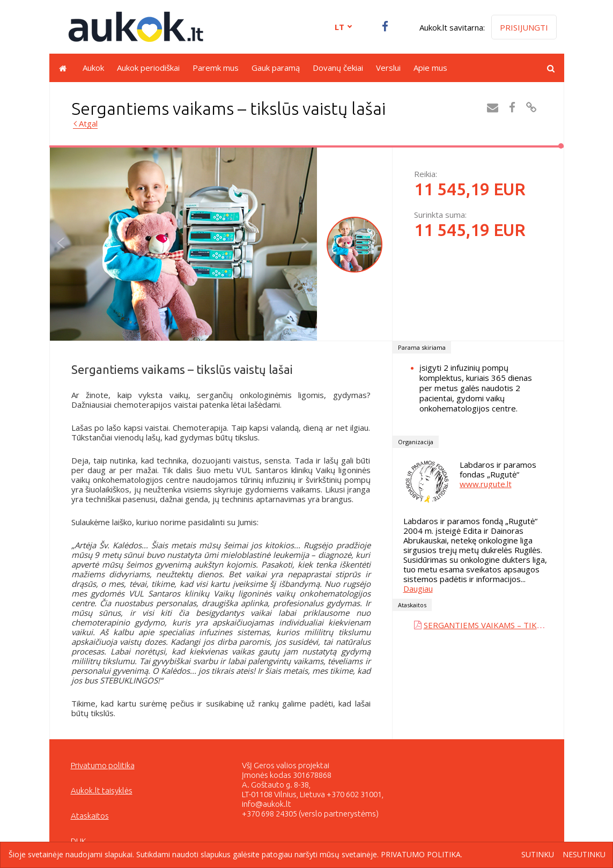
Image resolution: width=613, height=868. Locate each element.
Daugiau (418, 589)
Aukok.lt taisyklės (102, 790)
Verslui (388, 68)
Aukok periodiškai (148, 68)
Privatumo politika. (422, 854)
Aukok (93, 68)
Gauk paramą (276, 68)
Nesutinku (584, 855)
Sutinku (538, 855)
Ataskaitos (90, 816)
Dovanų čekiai (338, 68)
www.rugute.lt (486, 484)
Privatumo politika (103, 765)
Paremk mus (216, 68)
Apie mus (430, 68)
